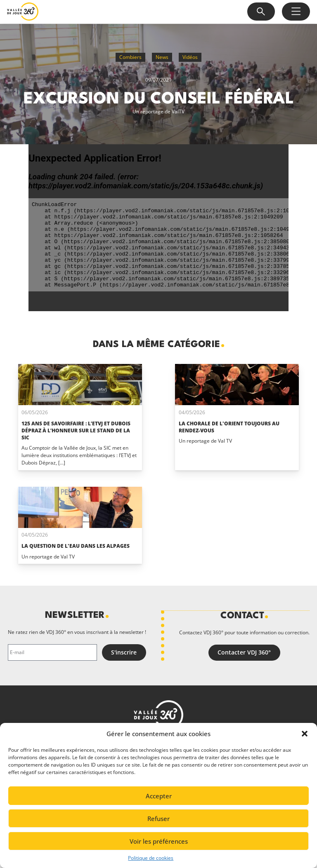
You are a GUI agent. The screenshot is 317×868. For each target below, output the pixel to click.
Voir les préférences (159, 841)
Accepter (159, 796)
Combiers (130, 57)
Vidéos (190, 57)
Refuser (158, 819)
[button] (305, 734)
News (162, 57)
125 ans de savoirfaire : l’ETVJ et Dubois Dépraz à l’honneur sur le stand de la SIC (76, 430)
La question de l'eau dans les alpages (76, 546)
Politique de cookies (151, 858)
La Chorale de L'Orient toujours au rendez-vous (229, 427)
